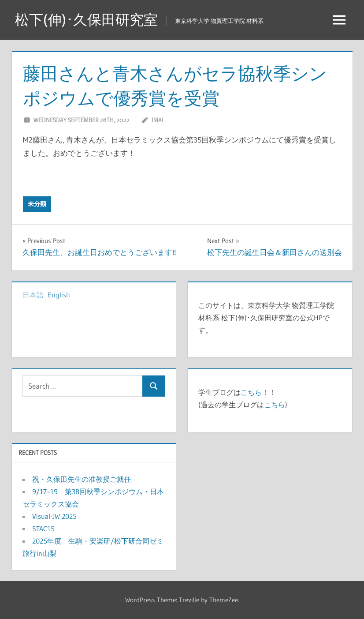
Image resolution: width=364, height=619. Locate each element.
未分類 (37, 204)
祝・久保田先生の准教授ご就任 (82, 479)
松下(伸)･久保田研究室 (86, 20)
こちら (251, 392)
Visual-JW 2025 (58, 516)
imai (158, 120)
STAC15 (43, 529)
